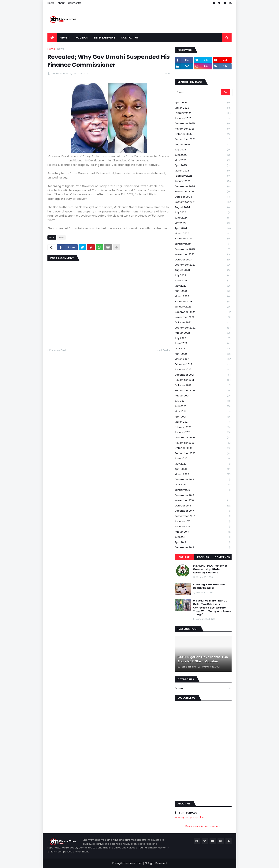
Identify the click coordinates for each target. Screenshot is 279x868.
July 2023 (203, 276)
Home (51, 3)
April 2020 (203, 469)
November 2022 (203, 317)
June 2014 (203, 537)
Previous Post (58, 350)
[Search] (198, 92)
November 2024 (203, 192)
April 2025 (203, 166)
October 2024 (203, 197)
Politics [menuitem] (82, 38)
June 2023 (203, 281)
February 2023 (203, 302)
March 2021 (203, 422)
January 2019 (203, 490)
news (61, 49)
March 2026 (203, 108)
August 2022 (203, 333)
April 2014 (203, 542)
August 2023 (203, 270)
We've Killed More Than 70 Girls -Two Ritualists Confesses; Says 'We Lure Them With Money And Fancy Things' (212, 608)
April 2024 (203, 228)
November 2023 (203, 254)
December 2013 (203, 547)
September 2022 (203, 328)
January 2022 (203, 370)
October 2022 (203, 323)
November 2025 (203, 129)
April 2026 (203, 103)
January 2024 (203, 244)
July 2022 (203, 338)
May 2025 (203, 160)
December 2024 (203, 187)
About (61, 3)
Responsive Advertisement (203, 826)
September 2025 (203, 139)
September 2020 (203, 453)
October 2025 (203, 134)
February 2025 (203, 176)
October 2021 (203, 385)
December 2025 (203, 124)
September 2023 (203, 265)
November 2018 (203, 500)
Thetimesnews (186, 813)
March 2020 (203, 474)
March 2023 (203, 296)
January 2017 (203, 522)
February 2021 (203, 427)
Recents (203, 557)
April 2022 (203, 354)
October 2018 (203, 506)
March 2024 (203, 234)
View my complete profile (189, 817)
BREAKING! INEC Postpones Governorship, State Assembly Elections (210, 569)
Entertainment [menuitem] (104, 38)
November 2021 (203, 380)
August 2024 (203, 207)
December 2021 (203, 375)
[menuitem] (52, 38)
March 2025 (203, 171)
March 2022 (203, 359)
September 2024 (203, 202)
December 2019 (203, 480)
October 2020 (203, 448)
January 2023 (203, 307)
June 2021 (203, 406)
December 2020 (203, 438)
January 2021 (203, 432)
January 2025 (203, 181)
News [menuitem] (64, 38)
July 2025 (203, 150)
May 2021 (203, 412)
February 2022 (203, 364)
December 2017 (203, 511)
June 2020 (203, 459)
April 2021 (203, 417)
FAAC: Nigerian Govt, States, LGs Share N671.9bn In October (203, 659)
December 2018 (203, 495)
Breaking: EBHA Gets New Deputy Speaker (209, 586)
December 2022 (203, 312)
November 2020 (203, 443)
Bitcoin (203, 688)
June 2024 (203, 218)
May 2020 (203, 464)
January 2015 (203, 527)
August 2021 (203, 396)
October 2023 (203, 260)
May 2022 (203, 349)
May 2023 (203, 286)
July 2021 (203, 401)
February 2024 (203, 239)
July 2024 (203, 213)
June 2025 (203, 155)
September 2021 (203, 391)
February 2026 (203, 113)
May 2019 (203, 485)
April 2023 (203, 291)
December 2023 (203, 249)
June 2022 (203, 343)
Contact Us (74, 3)
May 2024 (203, 223)
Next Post (162, 350)
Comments (222, 557)
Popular (184, 557)
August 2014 (203, 532)
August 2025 (203, 145)
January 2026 (203, 118)
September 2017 (203, 516)
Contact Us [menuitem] (130, 38)
